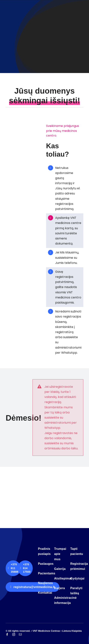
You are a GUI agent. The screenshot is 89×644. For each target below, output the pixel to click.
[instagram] (14, 634)
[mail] (20, 634)
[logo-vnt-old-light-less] (20, 547)
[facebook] (7, 634)
